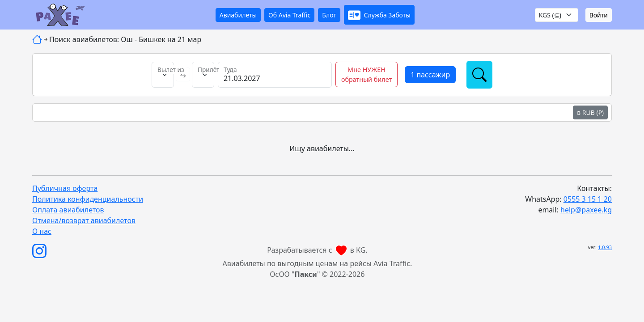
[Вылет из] (163, 75)
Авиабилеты (238, 15)
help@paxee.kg (586, 210)
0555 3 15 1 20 (588, 199)
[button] (379, 15)
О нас (42, 231)
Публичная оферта (65, 188)
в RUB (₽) (590, 112)
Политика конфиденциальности (88, 199)
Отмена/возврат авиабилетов (84, 220)
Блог (329, 15)
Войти (599, 15)
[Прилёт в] (203, 75)
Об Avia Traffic (289, 15)
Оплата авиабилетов (68, 210)
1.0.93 (605, 247)
